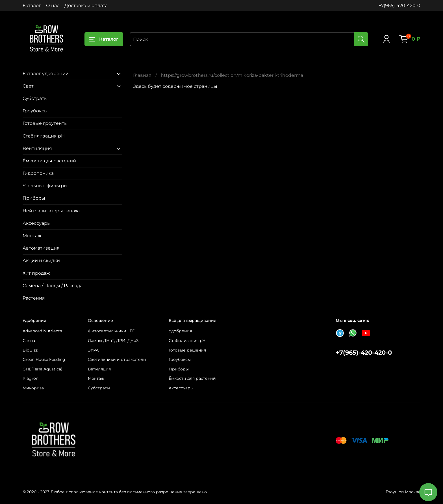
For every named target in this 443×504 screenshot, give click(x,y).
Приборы (34, 198)
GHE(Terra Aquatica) (43, 369)
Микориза (33, 388)
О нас (53, 6)
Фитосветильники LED (112, 331)
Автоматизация (41, 248)
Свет (28, 86)
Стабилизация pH (44, 136)
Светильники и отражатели (117, 359)
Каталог (32, 6)
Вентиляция (37, 148)
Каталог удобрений (46, 74)
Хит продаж (36, 273)
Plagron (31, 378)
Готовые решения (187, 350)
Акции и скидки (41, 260)
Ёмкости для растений (49, 161)
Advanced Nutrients (42, 331)
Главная (142, 75)
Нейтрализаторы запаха (51, 211)
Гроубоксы (35, 111)
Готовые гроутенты (45, 123)
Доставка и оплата (86, 6)
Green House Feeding (44, 359)
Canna (29, 341)
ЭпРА (93, 350)
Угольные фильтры (45, 186)
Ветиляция (99, 369)
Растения (34, 298)
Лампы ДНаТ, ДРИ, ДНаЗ (113, 341)
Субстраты (35, 98)
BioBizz (30, 350)
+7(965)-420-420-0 (399, 6)
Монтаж (32, 236)
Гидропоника (38, 173)
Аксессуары (37, 223)
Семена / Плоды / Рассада (53, 286)
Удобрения (180, 331)
